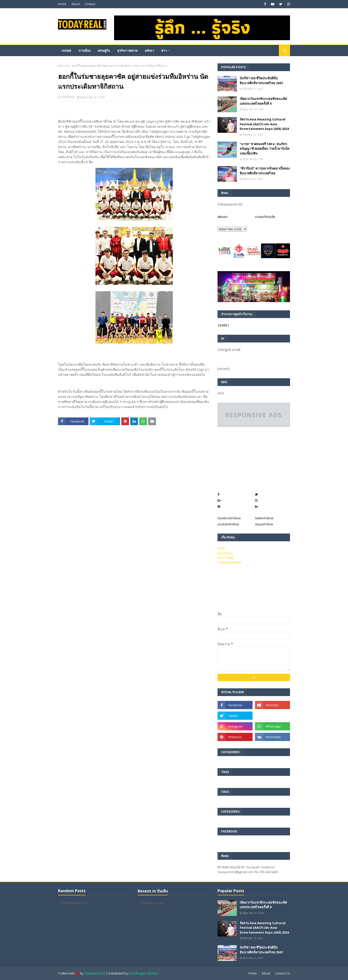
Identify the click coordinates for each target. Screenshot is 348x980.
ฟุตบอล (222, 217)
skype (264, 524)
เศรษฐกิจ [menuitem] (104, 51)
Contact (90, 4)
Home (62, 4)
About (76, 4)
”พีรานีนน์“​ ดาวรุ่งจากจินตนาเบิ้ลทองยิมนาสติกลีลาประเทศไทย (265, 171)
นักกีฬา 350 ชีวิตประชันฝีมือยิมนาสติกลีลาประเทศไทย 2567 (261, 81)
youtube (228, 524)
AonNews (68, 97)
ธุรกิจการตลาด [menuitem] (127, 51)
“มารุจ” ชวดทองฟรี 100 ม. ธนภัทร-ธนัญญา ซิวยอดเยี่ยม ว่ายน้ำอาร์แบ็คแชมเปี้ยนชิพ (265, 149)
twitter (264, 518)
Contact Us (283, 973)
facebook (229, 518)
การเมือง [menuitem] (84, 51)
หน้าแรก (63, 66)
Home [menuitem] (66, 51)
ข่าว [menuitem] (164, 51)
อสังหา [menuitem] (149, 51)
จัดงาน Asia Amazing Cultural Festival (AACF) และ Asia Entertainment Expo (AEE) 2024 (264, 124)
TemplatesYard (95, 973)
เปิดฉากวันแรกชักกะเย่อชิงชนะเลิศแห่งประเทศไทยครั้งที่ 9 (263, 101)
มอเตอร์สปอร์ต (265, 217)
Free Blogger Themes (143, 973)
